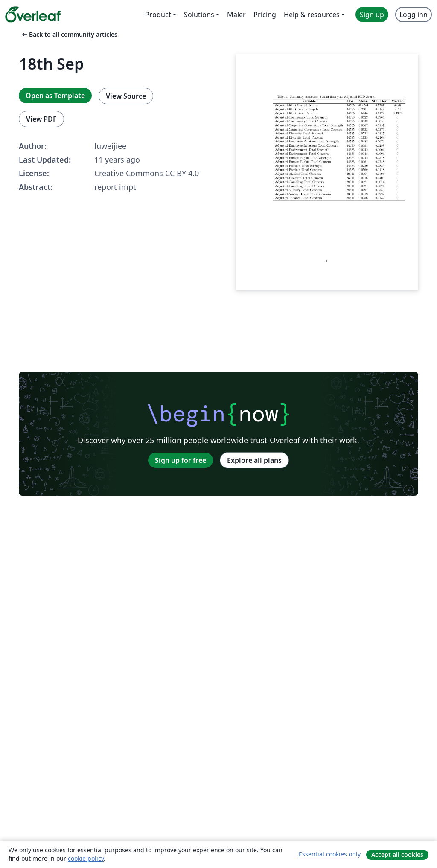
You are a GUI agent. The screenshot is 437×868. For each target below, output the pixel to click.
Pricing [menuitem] (265, 15)
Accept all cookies (397, 855)
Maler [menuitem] (236, 15)
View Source (126, 96)
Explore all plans (254, 460)
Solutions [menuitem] (199, 15)
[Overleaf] (33, 15)
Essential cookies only (330, 854)
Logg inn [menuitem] (414, 15)
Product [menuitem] (158, 15)
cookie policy (86, 858)
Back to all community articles (69, 34)
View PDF (41, 119)
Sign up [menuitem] (372, 15)
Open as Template (55, 96)
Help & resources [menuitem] (312, 15)
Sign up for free (181, 460)
